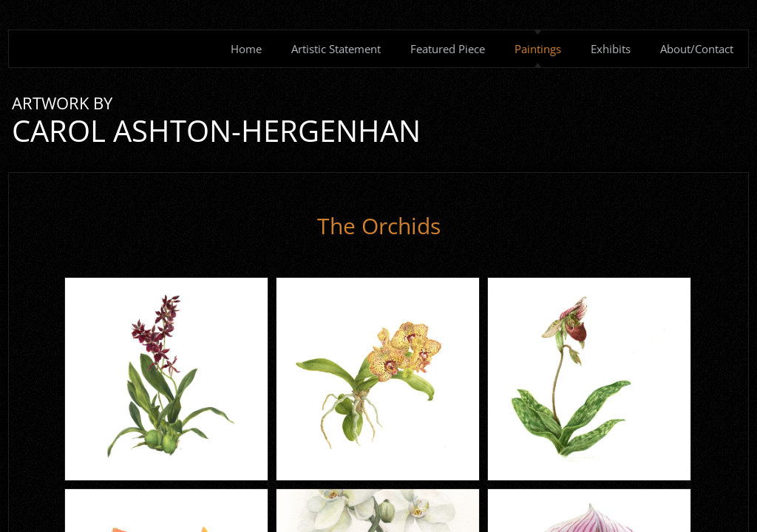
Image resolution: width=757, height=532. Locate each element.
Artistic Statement (336, 49)
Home (246, 49)
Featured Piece (448, 49)
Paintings (538, 49)
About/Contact (697, 49)
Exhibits (611, 49)
